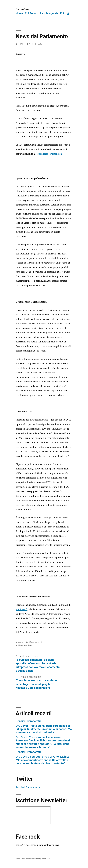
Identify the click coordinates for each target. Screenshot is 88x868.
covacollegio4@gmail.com (49, 154)
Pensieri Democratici (29, 721)
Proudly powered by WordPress (38, 859)
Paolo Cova (23, 9)
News (21, 645)
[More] (68, 14)
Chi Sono (30, 13)
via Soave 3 (22, 609)
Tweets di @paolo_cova (28, 787)
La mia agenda (49, 13)
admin (21, 44)
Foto (63, 13)
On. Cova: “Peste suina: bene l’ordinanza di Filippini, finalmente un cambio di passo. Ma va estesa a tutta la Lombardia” (44, 729)
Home (19, 13)
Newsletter (28, 645)
